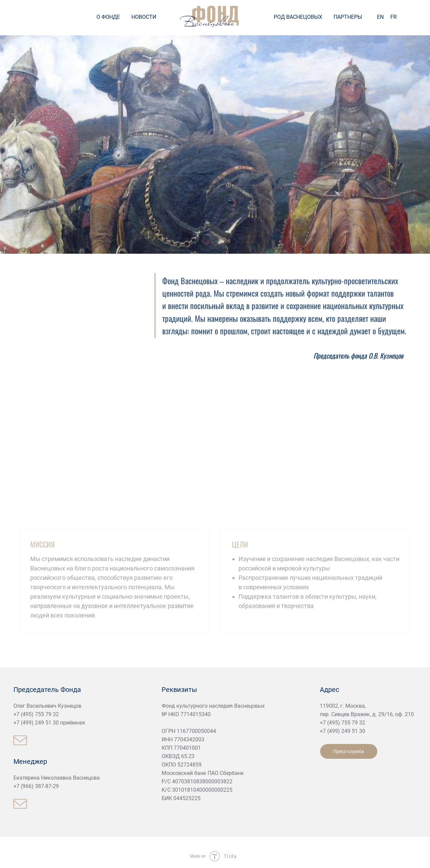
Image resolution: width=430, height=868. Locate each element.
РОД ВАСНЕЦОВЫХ (298, 17)
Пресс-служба (349, 751)
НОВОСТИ (144, 17)
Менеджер (30, 761)
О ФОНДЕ (108, 17)
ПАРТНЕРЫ (348, 17)
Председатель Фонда (47, 690)
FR (394, 17)
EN (380, 17)
